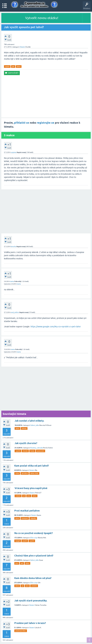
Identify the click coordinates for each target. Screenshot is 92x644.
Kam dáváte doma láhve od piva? (33, 578)
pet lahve (25, 473)
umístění (34, 586)
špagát (18, 541)
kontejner (25, 518)
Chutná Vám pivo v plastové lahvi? (34, 556)
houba (32, 451)
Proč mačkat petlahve (27, 511)
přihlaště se (22, 123)
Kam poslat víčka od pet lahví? (32, 466)
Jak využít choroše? (26, 443)
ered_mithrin (15, 312)
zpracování (41, 451)
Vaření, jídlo (35, 425)
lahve (19, 67)
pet (13, 67)
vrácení (18, 496)
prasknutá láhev (21, 631)
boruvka (13, 246)
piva (29, 496)
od (24, 496)
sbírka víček (34, 473)
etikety (24, 428)
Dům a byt (34, 538)
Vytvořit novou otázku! (42, 18)
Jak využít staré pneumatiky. (31, 601)
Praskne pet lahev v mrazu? (30, 623)
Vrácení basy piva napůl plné (31, 488)
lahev (27, 563)
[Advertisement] (46, 96)
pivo (17, 563)
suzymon (14, 152)
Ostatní (22, 47)
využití (7, 67)
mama (12, 281)
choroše (25, 451)
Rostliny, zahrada (37, 448)
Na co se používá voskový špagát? (34, 533)
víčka (17, 473)
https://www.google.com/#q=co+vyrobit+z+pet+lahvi (56, 326)
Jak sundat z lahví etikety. (29, 421)
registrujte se (45, 123)
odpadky (33, 518)
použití (25, 541)
